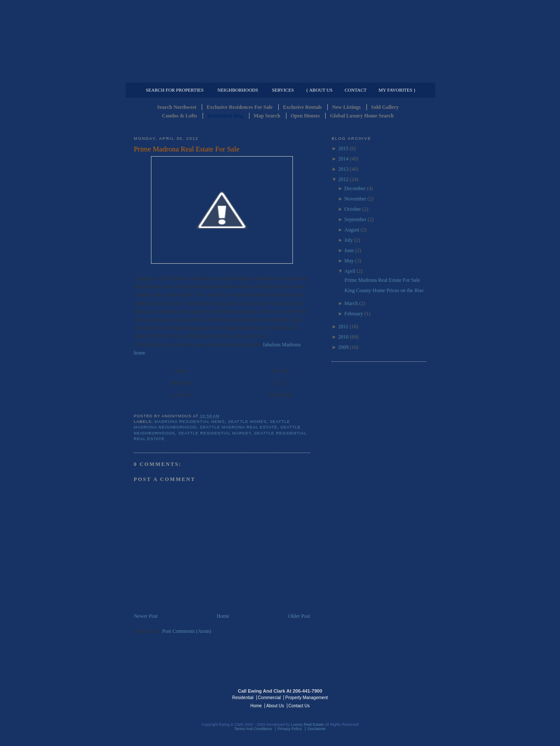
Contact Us (299, 706)
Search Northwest (177, 107)
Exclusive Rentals (302, 107)
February (354, 314)
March (351, 303)
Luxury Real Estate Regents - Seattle (171, 697)
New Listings (346, 107)
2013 (343, 169)
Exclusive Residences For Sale (239, 107)
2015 (343, 148)
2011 (343, 327)
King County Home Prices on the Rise (384, 290)
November (355, 199)
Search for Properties (175, 90)
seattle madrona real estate (239, 427)
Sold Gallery (385, 107)
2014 (343, 159)
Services (283, 90)
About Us (275, 706)
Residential (243, 698)
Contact (355, 90)
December (355, 188)
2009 (343, 347)
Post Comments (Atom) (187, 631)
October (353, 209)
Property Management (381, 76)
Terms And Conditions (253, 729)
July (349, 240)
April (350, 271)
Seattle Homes (247, 422)
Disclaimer (317, 729)
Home (223, 616)
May (349, 261)
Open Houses (305, 116)
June (349, 250)
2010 (343, 337)
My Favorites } (397, 90)
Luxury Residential (178, 76)
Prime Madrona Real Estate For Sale (187, 149)
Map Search (267, 116)
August (352, 230)
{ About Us (319, 90)
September (355, 219)
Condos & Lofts (180, 116)
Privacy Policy (290, 729)
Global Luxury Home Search (362, 116)
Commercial (278, 76)
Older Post (299, 616)
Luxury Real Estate (389, 697)
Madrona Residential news (190, 422)
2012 (343, 179)
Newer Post (146, 616)
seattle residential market (214, 433)
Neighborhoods (238, 90)
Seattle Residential (280, 41)
